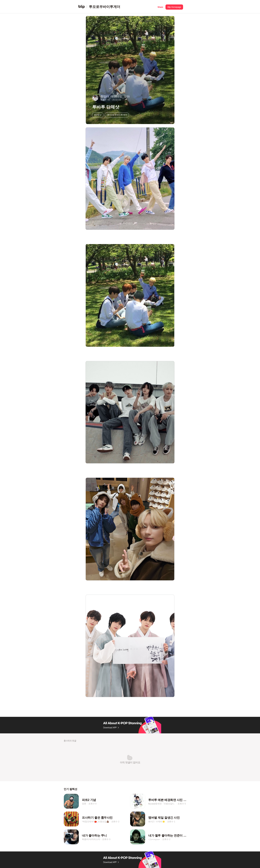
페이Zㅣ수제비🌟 (157, 822)
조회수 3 (106, 839)
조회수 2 (115, 822)
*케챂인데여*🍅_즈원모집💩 (95, 822)
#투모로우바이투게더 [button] (117, 115)
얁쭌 (84, 804)
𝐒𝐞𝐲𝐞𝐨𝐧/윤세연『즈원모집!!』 (162, 804)
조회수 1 (171, 822)
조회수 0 (92, 804)
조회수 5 (182, 804)
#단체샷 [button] (98, 115)
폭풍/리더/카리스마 (91, 839)
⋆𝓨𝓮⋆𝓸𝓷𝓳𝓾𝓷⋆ (154, 839)
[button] (160, 7)
